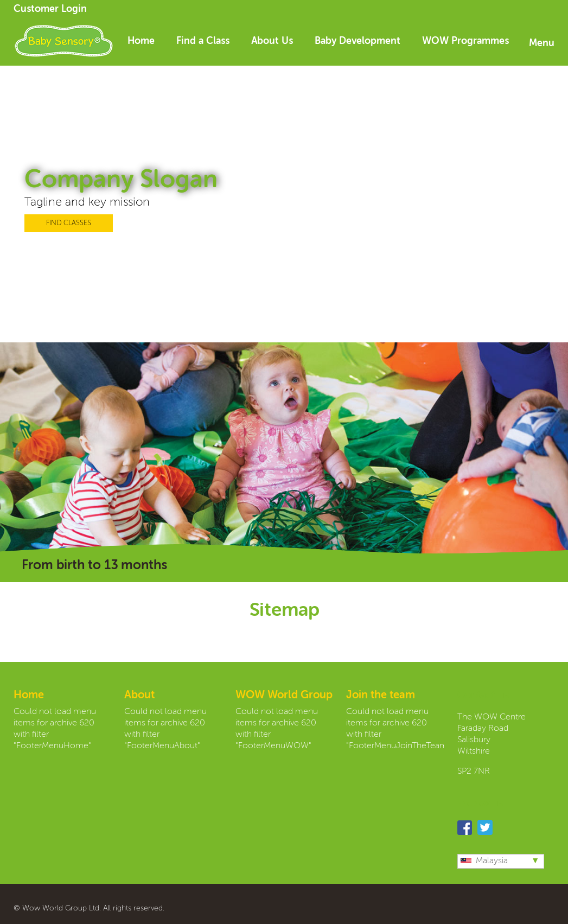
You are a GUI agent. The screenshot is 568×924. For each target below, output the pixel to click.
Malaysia (484, 861)
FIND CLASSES (69, 223)
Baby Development (358, 41)
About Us (272, 41)
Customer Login (50, 9)
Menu (542, 43)
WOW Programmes (465, 41)
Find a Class (203, 41)
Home (141, 41)
